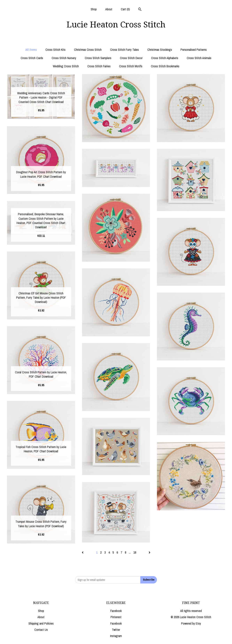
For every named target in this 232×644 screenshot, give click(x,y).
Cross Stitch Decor (131, 58)
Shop (94, 9)
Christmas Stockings (160, 50)
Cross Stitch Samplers (98, 58)
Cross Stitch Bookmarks (165, 66)
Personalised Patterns (194, 50)
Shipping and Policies (41, 623)
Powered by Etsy (191, 623)
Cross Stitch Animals (199, 58)
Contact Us (41, 630)
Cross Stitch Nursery (64, 58)
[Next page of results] (150, 552)
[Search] (140, 10)
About (109, 9)
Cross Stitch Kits (55, 50)
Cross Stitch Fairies (99, 66)
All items (31, 50)
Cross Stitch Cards (32, 58)
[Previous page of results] (83, 552)
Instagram (116, 636)
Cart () (125, 9)
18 (135, 552)
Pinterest (116, 617)
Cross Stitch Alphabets (165, 58)
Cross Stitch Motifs (131, 66)
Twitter (116, 630)
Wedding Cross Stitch (66, 66)
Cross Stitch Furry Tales (124, 50)
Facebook (116, 611)
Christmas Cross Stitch (88, 50)
